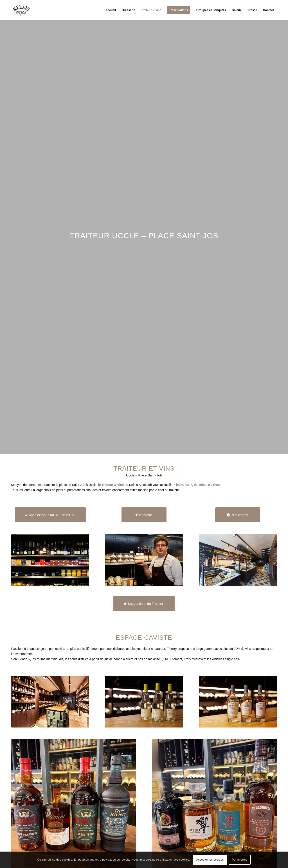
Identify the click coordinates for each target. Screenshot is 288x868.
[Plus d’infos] (238, 515)
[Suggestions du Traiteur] (144, 604)
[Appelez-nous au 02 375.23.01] (50, 515)
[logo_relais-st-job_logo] (21, 10)
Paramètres (240, 860)
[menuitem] (111, 10)
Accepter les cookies (210, 860)
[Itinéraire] (144, 515)
